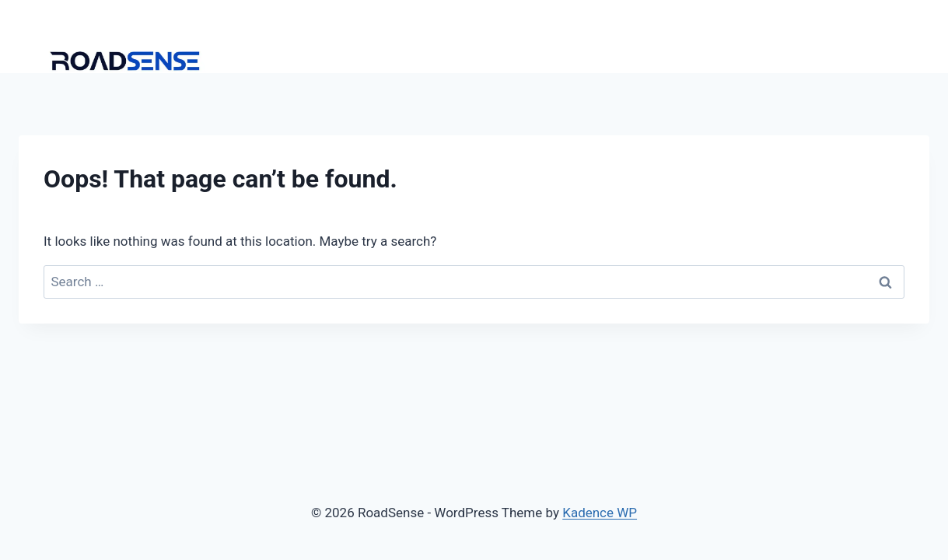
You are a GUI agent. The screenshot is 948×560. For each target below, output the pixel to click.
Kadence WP (600, 513)
